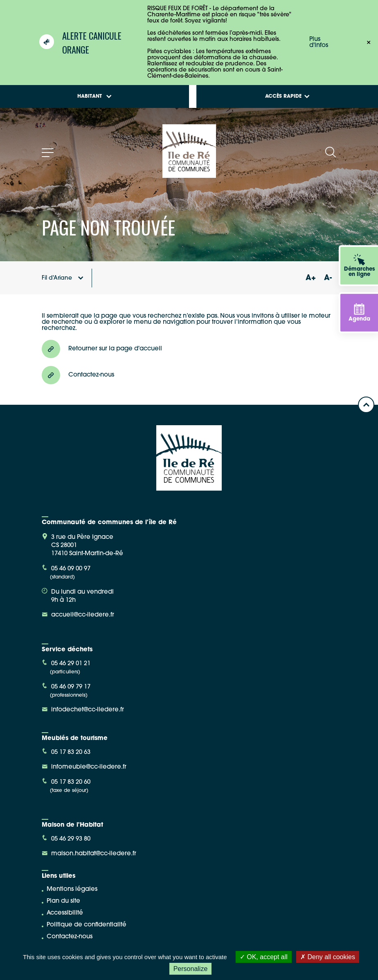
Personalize (191, 969)
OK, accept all (264, 957)
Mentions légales (72, 889)
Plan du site (63, 901)
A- (328, 278)
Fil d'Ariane (63, 278)
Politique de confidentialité (87, 925)
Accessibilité (65, 913)
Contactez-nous (70, 937)
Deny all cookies (328, 957)
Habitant (94, 96)
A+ (310, 278)
